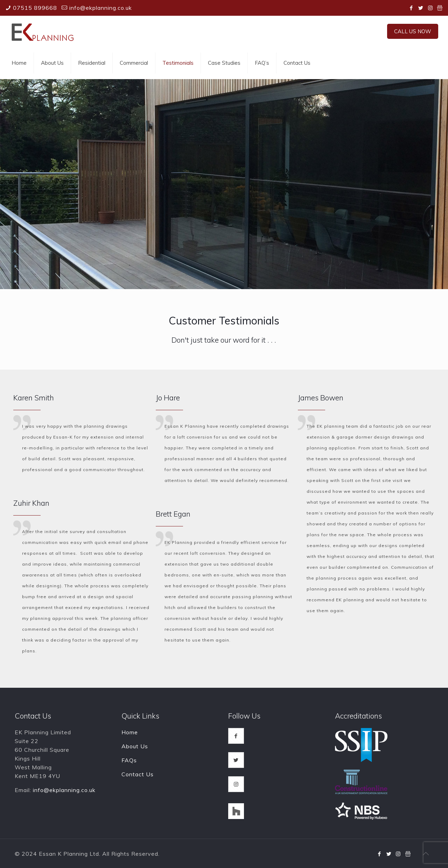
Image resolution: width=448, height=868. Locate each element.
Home (130, 732)
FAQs (129, 760)
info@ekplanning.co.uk (101, 8)
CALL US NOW (413, 31)
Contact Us (138, 774)
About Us (135, 746)
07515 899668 (35, 8)
